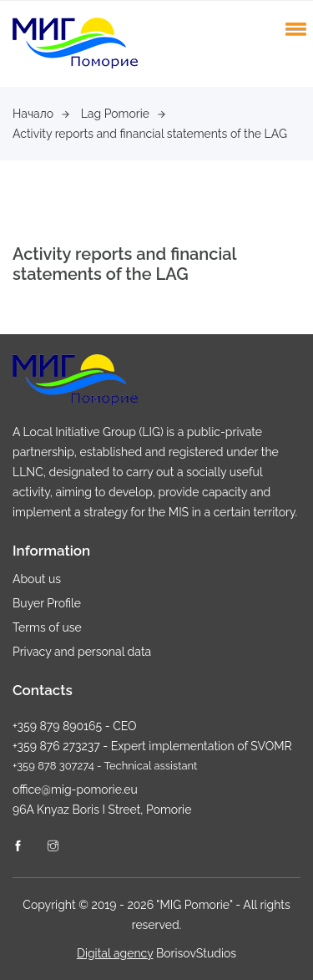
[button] (293, 28)
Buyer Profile (47, 603)
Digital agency (115, 953)
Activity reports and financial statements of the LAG (150, 134)
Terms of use (47, 627)
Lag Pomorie (123, 114)
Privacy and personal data (82, 652)
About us (37, 579)
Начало (41, 114)
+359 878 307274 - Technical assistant (105, 766)
